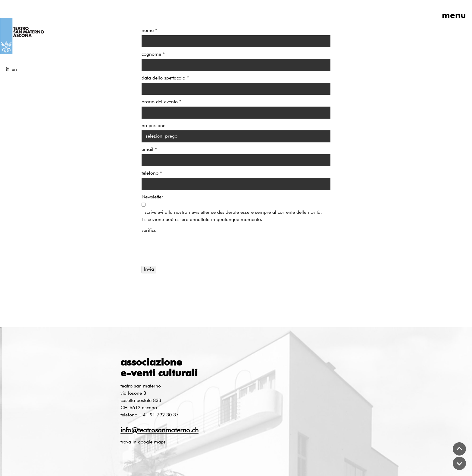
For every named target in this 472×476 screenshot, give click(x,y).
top (459, 449)
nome (149, 31)
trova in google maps (143, 442)
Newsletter (152, 197)
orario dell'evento (161, 102)
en (14, 70)
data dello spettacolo (165, 78)
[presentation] (187, 247)
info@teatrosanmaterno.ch (159, 431)
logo (22, 36)
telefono (152, 173)
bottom (459, 463)
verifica (149, 231)
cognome (153, 54)
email (149, 150)
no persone (153, 126)
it (7, 70)
